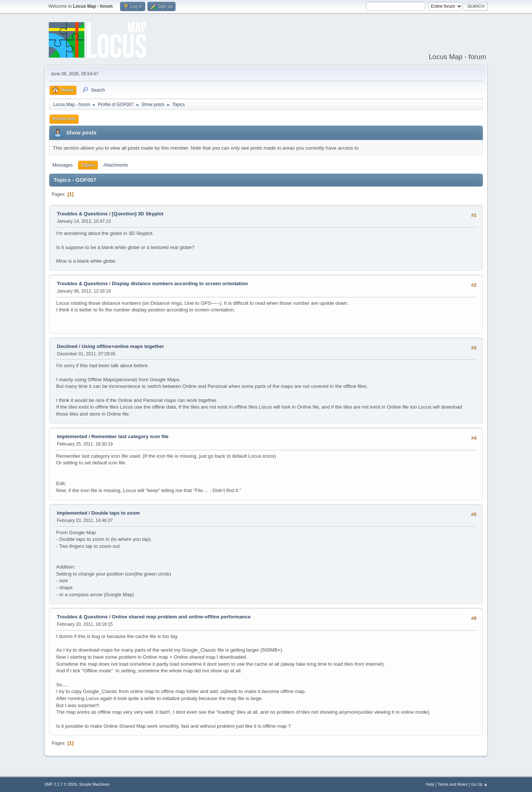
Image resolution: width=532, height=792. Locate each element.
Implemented (72, 436)
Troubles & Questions (82, 214)
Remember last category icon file (130, 436)
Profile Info (64, 119)
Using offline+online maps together (123, 346)
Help (430, 784)
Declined (67, 346)
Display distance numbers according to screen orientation (180, 284)
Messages (63, 165)
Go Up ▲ (479, 784)
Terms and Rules (453, 784)
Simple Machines (94, 784)
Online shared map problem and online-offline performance (181, 617)
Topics (88, 165)
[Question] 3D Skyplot (138, 214)
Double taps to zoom (115, 513)
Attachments (116, 165)
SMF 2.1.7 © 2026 (61, 784)
